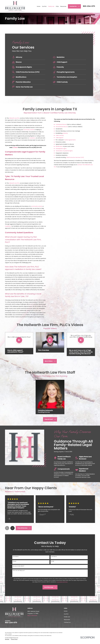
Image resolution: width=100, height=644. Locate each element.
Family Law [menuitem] (51, 6)
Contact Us (67, 622)
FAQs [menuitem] (57, 6)
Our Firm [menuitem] (44, 6)
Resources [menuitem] (63, 6)
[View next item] (12, 528)
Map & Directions (32, 616)
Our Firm (66, 614)
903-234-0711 (89, 6)
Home (66, 611)
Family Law (67, 617)
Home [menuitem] (39, 6)
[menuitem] (7, 639)
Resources (67, 620)
